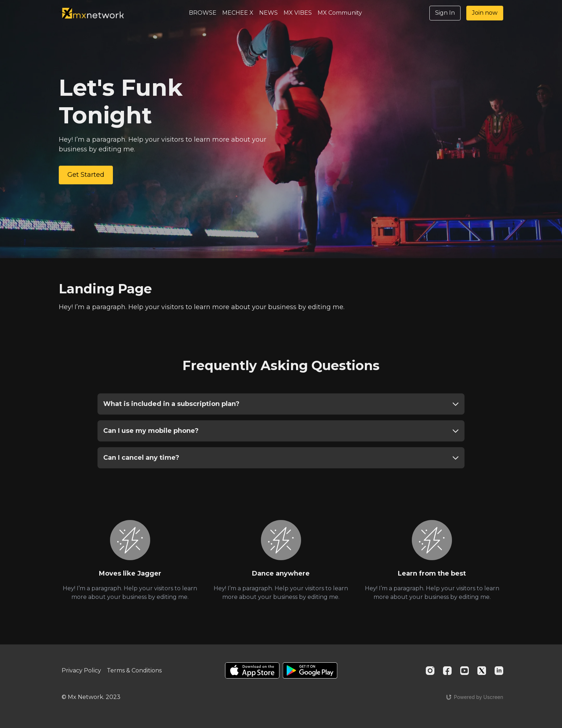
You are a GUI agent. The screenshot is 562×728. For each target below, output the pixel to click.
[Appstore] (252, 670)
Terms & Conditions (134, 670)
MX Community (340, 13)
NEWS (268, 13)
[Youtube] (465, 671)
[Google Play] (310, 670)
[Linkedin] (499, 671)
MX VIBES (298, 13)
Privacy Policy (81, 670)
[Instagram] (430, 671)
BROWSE (203, 13)
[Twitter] (482, 671)
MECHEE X (238, 13)
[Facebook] (447, 671)
